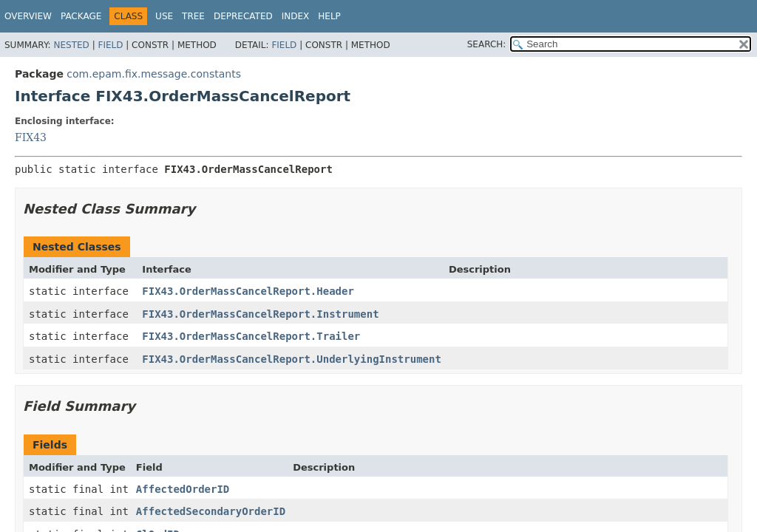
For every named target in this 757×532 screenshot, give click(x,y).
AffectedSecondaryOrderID (211, 511)
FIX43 (31, 137)
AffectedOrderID (183, 489)
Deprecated (243, 16)
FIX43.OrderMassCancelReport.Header (248, 291)
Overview (28, 16)
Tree (193, 16)
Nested (71, 45)
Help (329, 16)
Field (110, 45)
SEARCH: (487, 44)
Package (81, 16)
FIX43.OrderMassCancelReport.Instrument (260, 314)
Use (164, 16)
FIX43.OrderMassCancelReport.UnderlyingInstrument (292, 359)
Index (296, 16)
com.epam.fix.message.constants (154, 74)
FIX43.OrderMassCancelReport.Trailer (251, 336)
